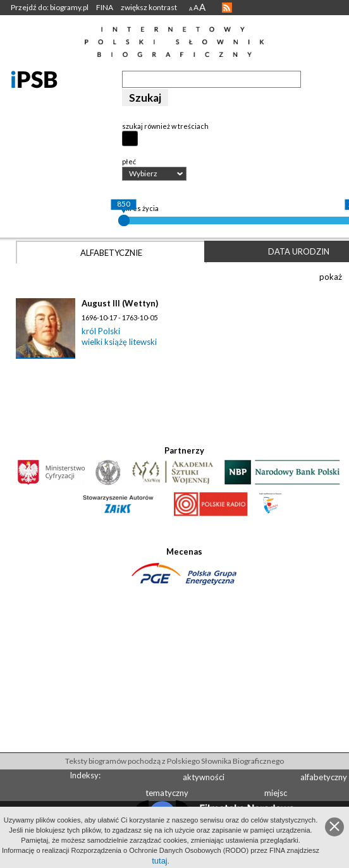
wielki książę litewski (119, 342)
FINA (105, 7)
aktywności (204, 777)
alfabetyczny (324, 777)
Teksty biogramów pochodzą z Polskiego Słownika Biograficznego (174, 761)
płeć (129, 161)
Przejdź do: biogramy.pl (50, 7)
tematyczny (167, 793)
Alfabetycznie (111, 253)
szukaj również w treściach (165, 126)
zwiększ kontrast (149, 7)
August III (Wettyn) (120, 303)
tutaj (160, 861)
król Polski (101, 331)
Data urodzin (299, 251)
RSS (227, 8)
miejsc (276, 793)
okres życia (140, 208)
